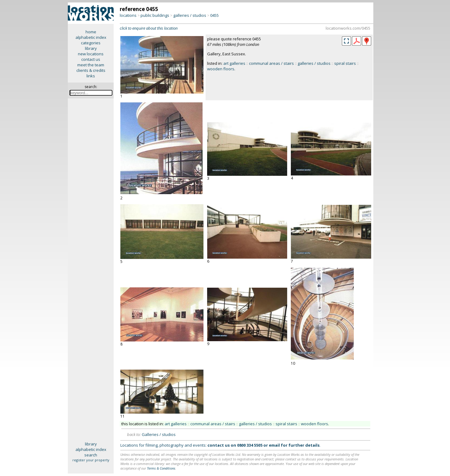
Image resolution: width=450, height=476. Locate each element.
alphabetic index (91, 37)
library (91, 48)
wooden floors (221, 69)
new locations (91, 54)
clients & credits (91, 70)
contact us (91, 59)
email (274, 445)
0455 (214, 15)
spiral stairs (345, 63)
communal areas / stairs (271, 63)
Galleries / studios (159, 434)
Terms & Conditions (161, 468)
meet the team (91, 65)
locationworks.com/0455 (348, 28)
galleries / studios (190, 15)
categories (91, 43)
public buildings (155, 15)
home (91, 32)
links (91, 76)
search (91, 455)
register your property (91, 460)
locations (128, 15)
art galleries (234, 63)
